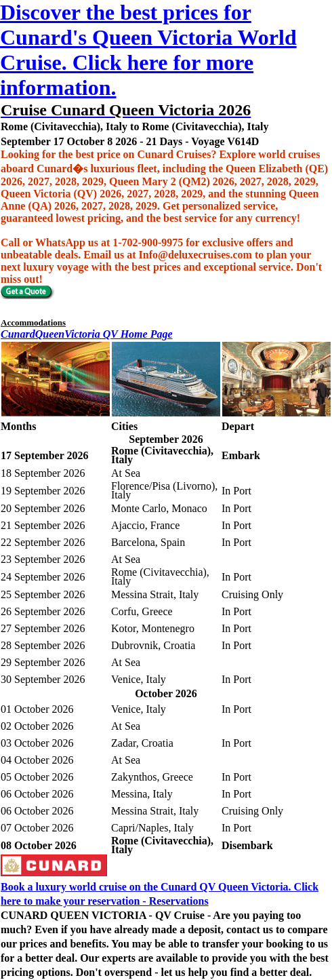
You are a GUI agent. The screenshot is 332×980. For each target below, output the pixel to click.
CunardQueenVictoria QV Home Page (87, 334)
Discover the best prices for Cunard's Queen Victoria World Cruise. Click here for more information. (148, 50)
